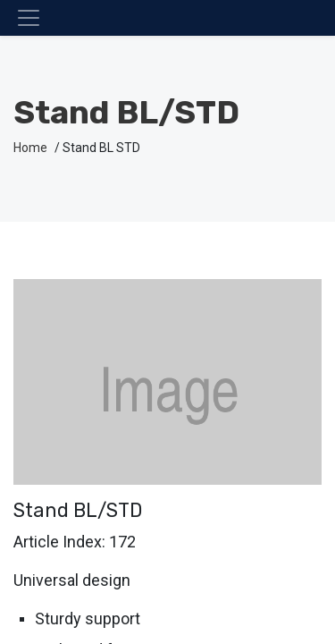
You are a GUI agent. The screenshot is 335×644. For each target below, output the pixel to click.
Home (30, 148)
